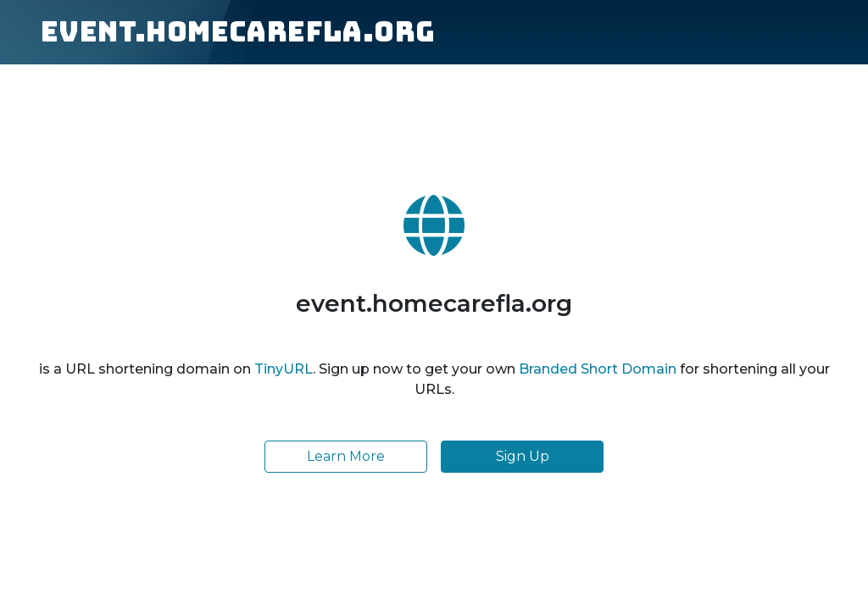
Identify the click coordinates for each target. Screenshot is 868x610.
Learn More (346, 456)
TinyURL (284, 369)
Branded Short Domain (598, 369)
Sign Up (523, 456)
